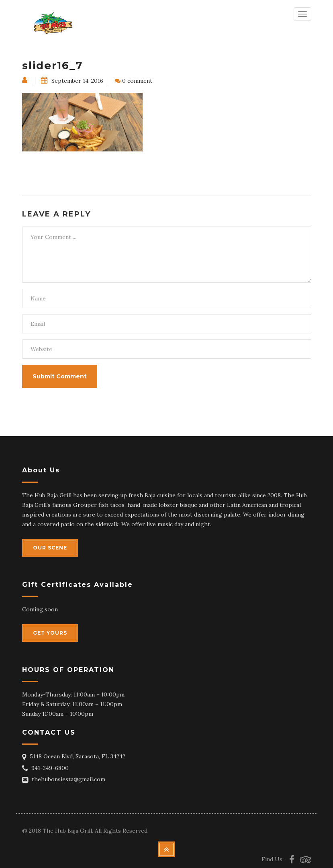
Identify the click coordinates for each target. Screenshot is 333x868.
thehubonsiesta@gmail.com (68, 779)
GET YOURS (50, 633)
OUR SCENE (50, 548)
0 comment (137, 81)
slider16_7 (52, 65)
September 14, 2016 (72, 81)
